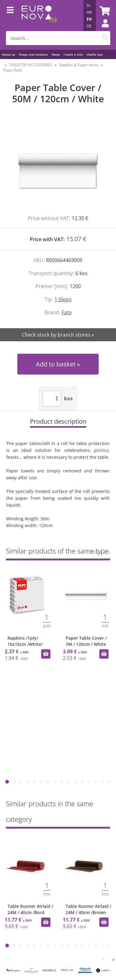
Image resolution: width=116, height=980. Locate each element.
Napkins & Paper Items (79, 65)
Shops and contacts (33, 54)
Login (102, 30)
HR (89, 12)
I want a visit (73, 54)
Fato (67, 312)
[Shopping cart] (104, 11)
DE (89, 26)
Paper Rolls (13, 70)
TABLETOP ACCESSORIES (31, 65)
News (56, 54)
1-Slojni (63, 299)
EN (89, 19)
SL (89, 5)
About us (9, 54)
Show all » (101, 552)
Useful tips (95, 54)
